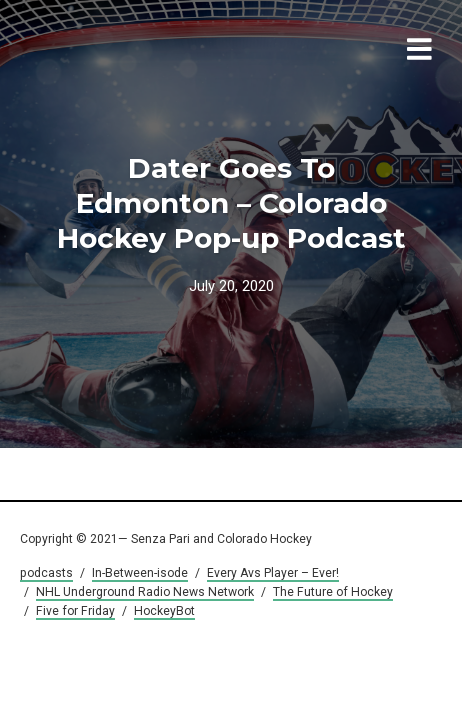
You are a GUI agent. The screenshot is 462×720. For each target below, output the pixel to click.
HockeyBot (164, 611)
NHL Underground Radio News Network (145, 592)
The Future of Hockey (333, 592)
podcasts (46, 573)
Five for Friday (75, 611)
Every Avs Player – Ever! (273, 573)
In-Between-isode (140, 573)
